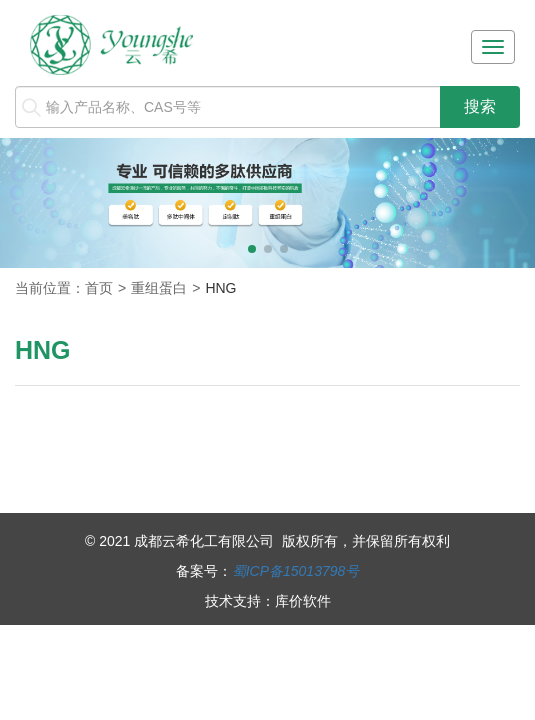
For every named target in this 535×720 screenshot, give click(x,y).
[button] (252, 249)
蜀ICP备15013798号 (296, 571)
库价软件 (303, 601)
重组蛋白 (159, 288)
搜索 (480, 106)
